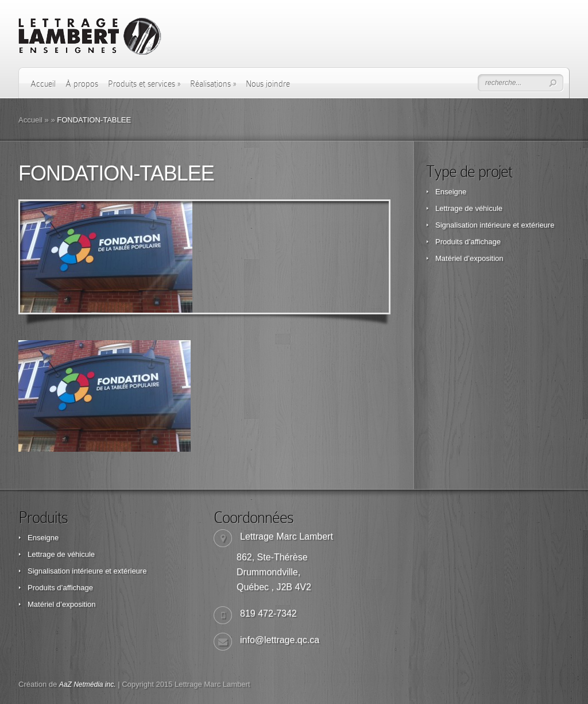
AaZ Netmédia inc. (88, 684)
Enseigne (451, 192)
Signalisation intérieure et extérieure (495, 225)
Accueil (43, 84)
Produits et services (144, 84)
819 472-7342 (268, 613)
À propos (82, 84)
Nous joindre (268, 84)
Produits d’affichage (468, 242)
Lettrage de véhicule (469, 208)
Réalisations (213, 84)
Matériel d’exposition (469, 258)
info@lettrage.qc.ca (280, 640)
